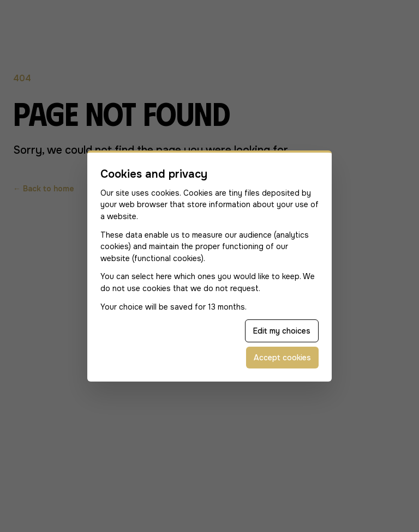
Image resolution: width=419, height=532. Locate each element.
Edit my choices (282, 331)
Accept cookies (282, 358)
